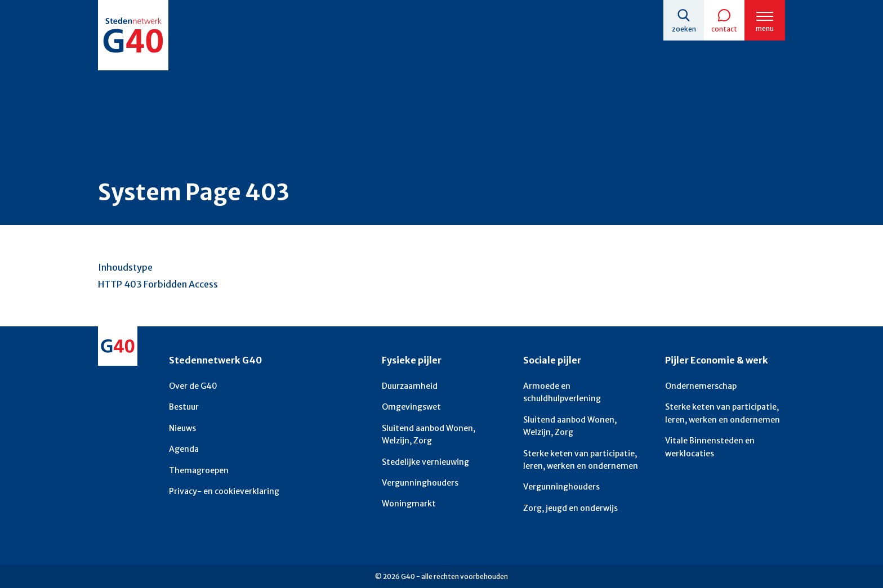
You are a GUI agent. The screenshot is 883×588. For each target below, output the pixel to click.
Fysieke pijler (412, 360)
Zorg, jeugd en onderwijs (570, 508)
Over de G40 (193, 386)
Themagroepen (199, 470)
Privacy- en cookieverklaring (224, 491)
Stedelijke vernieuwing (425, 462)
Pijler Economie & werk (717, 360)
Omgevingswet (411, 407)
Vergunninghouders (420, 483)
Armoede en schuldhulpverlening (562, 392)
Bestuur (184, 407)
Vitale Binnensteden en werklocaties (710, 447)
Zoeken (684, 29)
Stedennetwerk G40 (215, 360)
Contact (724, 29)
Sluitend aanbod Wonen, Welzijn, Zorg (429, 434)
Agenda (184, 449)
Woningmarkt (409, 504)
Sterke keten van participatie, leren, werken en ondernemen (581, 460)
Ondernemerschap (701, 386)
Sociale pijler (552, 360)
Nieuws (182, 428)
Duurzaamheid (410, 386)
